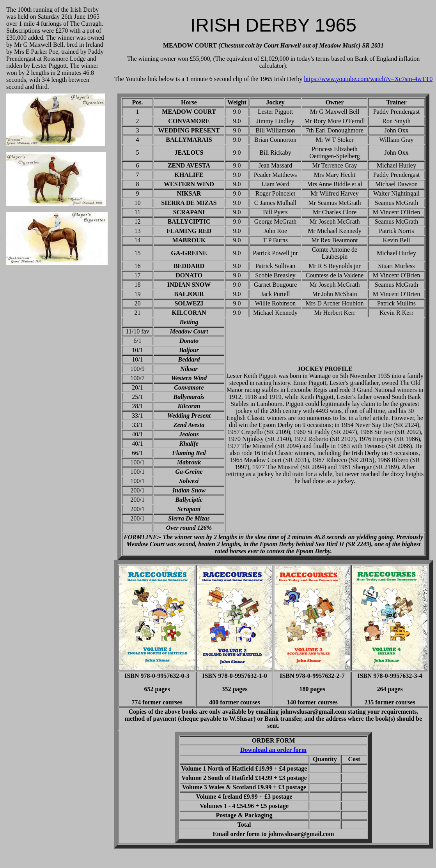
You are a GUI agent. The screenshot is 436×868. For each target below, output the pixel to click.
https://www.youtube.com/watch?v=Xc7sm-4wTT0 (368, 79)
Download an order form (273, 750)
